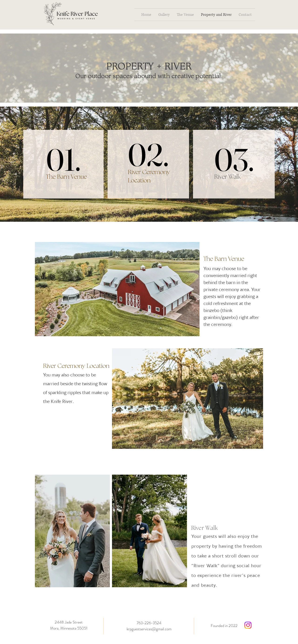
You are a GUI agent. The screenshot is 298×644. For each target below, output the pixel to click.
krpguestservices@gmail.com (149, 629)
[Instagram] (248, 625)
